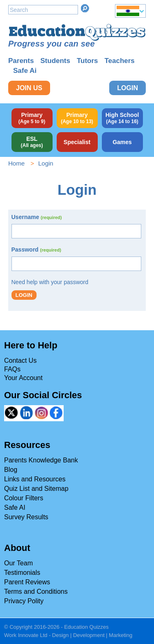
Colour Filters (24, 498)
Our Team (18, 563)
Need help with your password (50, 282)
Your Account (23, 378)
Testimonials (22, 573)
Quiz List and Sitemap (36, 489)
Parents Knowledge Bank (41, 460)
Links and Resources (35, 479)
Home (16, 163)
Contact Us (20, 360)
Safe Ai (25, 71)
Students (55, 61)
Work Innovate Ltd (26, 635)
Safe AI (15, 507)
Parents (21, 61)
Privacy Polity (24, 601)
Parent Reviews (27, 582)
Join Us (29, 88)
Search (85, 8)
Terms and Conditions (36, 591)
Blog (11, 470)
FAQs (12, 369)
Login (128, 88)
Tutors (87, 61)
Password (36, 250)
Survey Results (26, 517)
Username (37, 217)
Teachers (119, 61)
